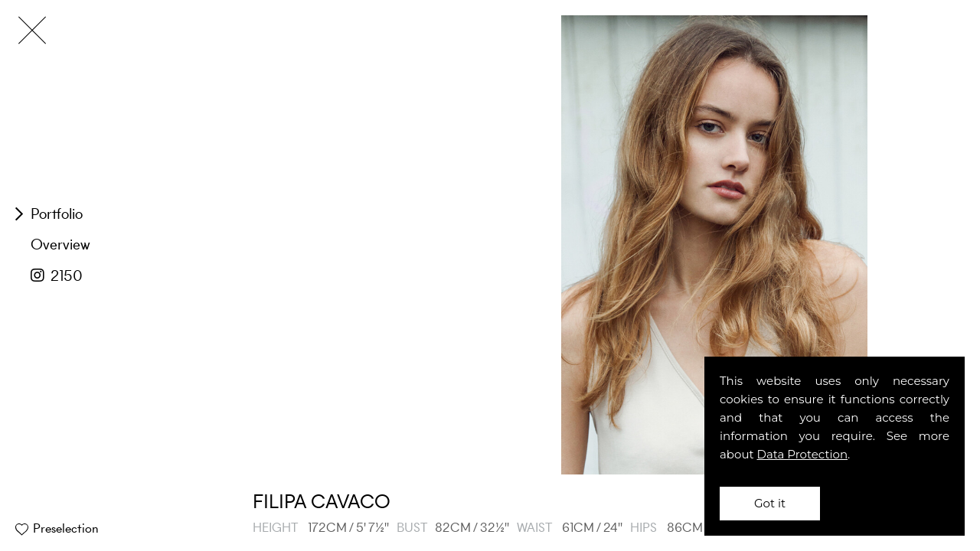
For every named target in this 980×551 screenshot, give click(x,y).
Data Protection (803, 454)
